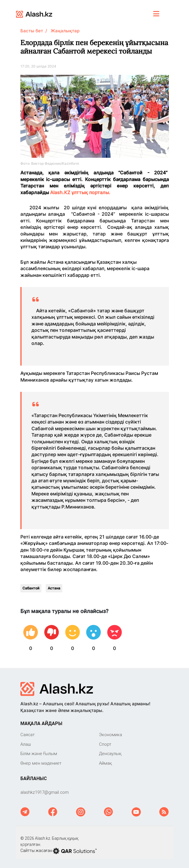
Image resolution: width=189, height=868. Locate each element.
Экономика (111, 735)
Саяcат (28, 735)
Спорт (105, 744)
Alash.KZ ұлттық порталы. (80, 192)
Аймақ (105, 763)
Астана (54, 588)
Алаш (26, 744)
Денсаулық (110, 753)
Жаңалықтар (65, 31)
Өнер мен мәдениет (41, 763)
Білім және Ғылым (39, 753)
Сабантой (31, 588)
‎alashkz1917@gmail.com (45, 792)
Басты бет (32, 31)
